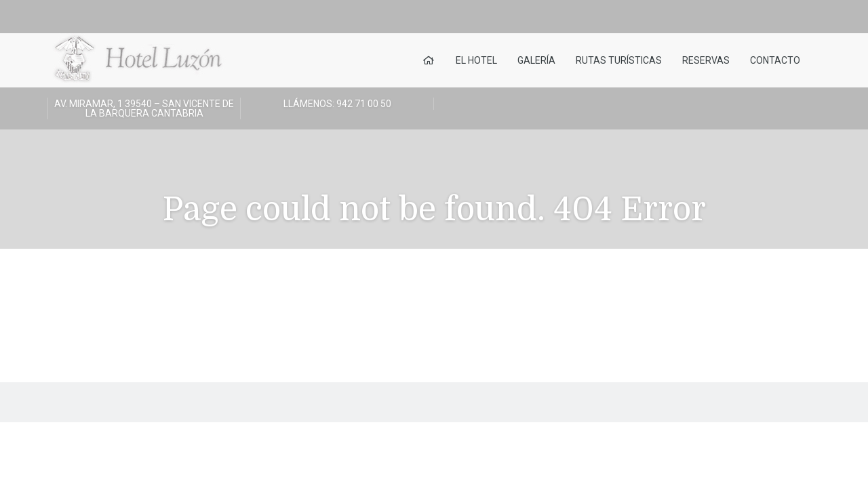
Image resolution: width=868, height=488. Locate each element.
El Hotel (476, 60)
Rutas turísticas (619, 60)
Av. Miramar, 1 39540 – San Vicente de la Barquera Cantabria (144, 108)
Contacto (775, 60)
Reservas (706, 60)
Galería (536, 60)
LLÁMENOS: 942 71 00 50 (337, 104)
